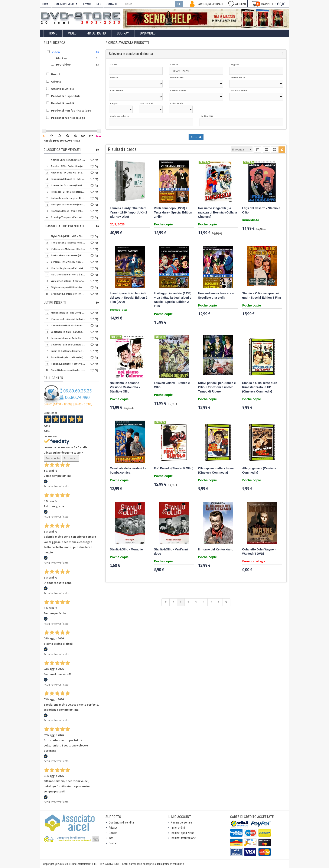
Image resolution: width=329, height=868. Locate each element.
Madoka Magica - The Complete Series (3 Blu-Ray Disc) (68, 313)
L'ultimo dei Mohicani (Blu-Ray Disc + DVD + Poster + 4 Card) (68, 249)
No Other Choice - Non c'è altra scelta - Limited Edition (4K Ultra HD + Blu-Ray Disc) (68, 274)
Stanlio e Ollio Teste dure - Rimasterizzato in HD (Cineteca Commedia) (261, 387)
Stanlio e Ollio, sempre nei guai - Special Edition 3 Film (262, 296)
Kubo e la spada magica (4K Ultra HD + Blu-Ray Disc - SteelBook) (68, 198)
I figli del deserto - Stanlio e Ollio (261, 210)
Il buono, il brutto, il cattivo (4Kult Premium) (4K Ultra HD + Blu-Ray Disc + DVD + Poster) (68, 364)
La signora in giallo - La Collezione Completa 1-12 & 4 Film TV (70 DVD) (68, 332)
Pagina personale (181, 822)
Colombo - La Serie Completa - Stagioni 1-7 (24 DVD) (68, 344)
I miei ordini (178, 828)
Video (72, 33)
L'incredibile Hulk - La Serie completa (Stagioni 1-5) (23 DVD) (68, 325)
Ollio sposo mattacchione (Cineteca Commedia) (216, 471)
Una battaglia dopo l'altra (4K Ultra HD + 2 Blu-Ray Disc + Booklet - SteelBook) (68, 268)
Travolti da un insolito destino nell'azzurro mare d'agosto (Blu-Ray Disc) (68, 370)
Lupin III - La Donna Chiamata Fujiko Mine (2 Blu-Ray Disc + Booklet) (68, 351)
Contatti (113, 843)
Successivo (70, 458)
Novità (56, 74)
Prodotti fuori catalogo (68, 118)
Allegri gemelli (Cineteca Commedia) (259, 471)
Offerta (56, 82)
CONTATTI (111, 4)
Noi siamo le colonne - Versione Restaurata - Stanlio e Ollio (126, 387)
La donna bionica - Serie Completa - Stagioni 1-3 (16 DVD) (68, 338)
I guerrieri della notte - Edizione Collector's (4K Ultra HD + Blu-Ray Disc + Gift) (68, 179)
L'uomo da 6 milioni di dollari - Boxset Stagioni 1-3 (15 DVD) (68, 319)
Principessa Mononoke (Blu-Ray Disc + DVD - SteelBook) (68, 204)
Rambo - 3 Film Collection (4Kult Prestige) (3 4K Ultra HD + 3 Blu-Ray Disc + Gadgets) (68, 166)
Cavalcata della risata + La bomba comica (128, 471)
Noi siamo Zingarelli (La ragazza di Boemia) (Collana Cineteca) (218, 213)
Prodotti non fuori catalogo (71, 110)
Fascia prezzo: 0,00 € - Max (62, 140)
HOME (46, 4)
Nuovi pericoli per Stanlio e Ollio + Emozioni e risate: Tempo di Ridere (217, 387)
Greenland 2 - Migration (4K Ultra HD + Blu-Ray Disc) (68, 294)
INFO (99, 4)
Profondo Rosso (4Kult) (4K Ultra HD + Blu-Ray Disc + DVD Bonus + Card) (68, 211)
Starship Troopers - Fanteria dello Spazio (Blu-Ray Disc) (68, 217)
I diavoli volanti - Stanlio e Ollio (172, 385)
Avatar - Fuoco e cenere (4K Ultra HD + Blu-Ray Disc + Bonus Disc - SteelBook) (68, 255)
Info (111, 838)
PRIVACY (87, 4)
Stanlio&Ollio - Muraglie (126, 549)
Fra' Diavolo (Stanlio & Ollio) (174, 468)
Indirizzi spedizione (183, 833)
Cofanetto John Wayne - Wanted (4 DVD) (259, 552)
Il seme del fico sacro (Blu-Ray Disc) (68, 185)
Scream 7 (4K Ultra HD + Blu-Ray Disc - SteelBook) (68, 262)
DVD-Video (148, 33)
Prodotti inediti (63, 103)
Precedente (52, 458)
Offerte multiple (63, 89)
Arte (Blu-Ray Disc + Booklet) (67, 357)
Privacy (113, 828)
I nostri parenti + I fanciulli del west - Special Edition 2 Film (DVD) (129, 298)
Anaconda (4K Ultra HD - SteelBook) (68, 173)
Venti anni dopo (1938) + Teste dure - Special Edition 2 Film (173, 213)
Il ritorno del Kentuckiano (216, 549)
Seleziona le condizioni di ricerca (131, 54)
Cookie (113, 833)
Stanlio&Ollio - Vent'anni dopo (171, 552)
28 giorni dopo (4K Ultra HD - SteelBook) (68, 287)
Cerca (196, 137)
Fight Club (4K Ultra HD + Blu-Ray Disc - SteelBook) (68, 236)
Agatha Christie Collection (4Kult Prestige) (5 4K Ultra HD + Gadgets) (68, 160)
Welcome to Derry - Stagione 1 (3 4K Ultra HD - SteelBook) (68, 281)
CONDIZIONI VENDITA (65, 4)
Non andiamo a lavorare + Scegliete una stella (216, 296)
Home (53, 33)
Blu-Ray (123, 33)
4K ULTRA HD (97, 33)
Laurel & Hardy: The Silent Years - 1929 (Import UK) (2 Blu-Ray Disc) (129, 213)
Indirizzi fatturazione (183, 838)
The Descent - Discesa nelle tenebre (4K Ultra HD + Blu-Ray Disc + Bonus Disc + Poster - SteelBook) (68, 243)
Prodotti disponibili (65, 96)
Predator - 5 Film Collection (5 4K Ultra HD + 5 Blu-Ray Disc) (68, 192)
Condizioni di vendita (121, 822)
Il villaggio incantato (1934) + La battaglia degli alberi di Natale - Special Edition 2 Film (173, 300)
